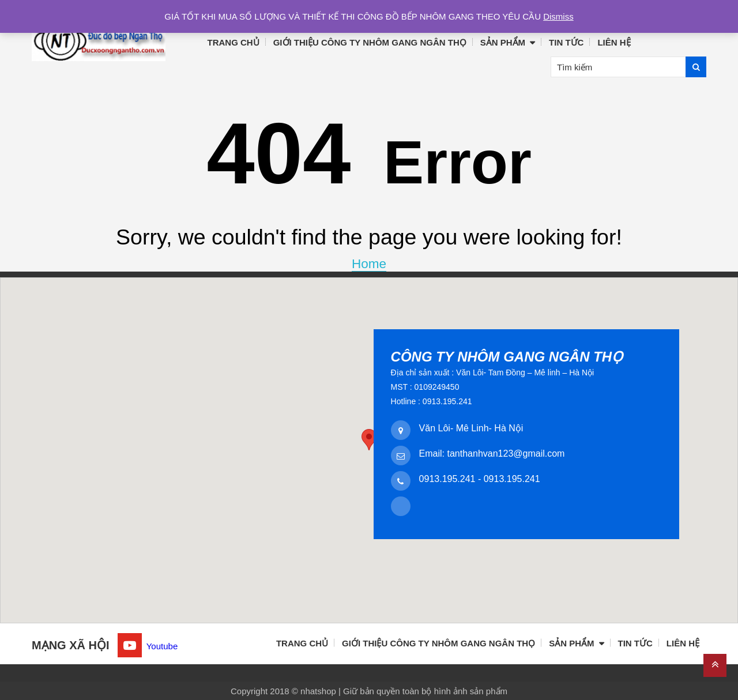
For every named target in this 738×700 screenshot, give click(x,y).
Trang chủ (234, 42)
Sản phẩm (503, 42)
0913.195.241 (447, 479)
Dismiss (558, 16)
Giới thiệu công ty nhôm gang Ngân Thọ (370, 42)
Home (369, 264)
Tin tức (566, 42)
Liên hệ (614, 42)
